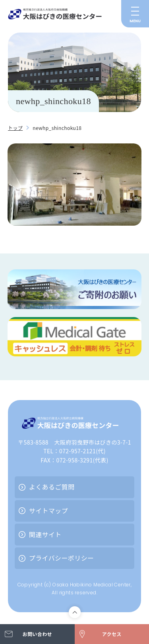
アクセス (112, 634)
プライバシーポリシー (62, 558)
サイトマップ (48, 511)
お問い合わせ (37, 634)
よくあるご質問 (52, 487)
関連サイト (45, 534)
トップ (15, 128)
